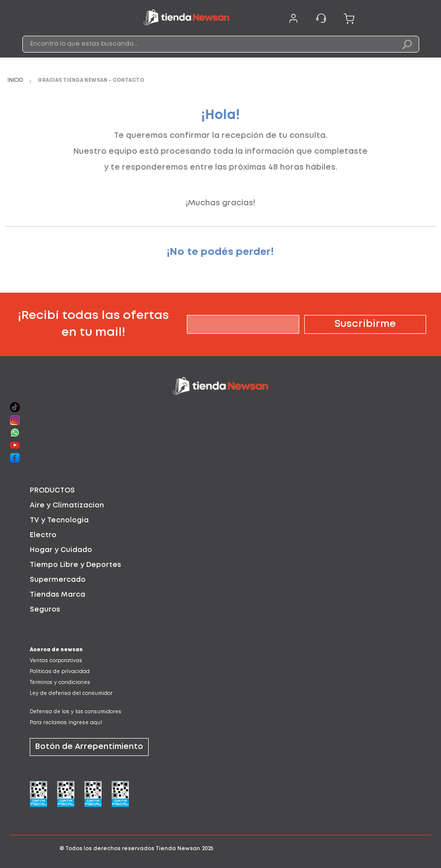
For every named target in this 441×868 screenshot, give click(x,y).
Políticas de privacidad (60, 672)
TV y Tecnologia (59, 520)
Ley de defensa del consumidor (71, 694)
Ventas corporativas (56, 661)
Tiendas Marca (57, 595)
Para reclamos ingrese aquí (66, 723)
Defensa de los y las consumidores (76, 712)
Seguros (45, 610)
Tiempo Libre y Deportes (75, 565)
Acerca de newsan (56, 650)
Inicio (16, 81)
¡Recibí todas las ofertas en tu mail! (93, 324)
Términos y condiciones (60, 683)
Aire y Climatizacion (67, 505)
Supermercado (58, 580)
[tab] (220, 491)
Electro (43, 535)
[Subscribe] (365, 324)
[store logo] (186, 19)
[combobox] (221, 44)
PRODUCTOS (52, 491)
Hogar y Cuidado (61, 550)
